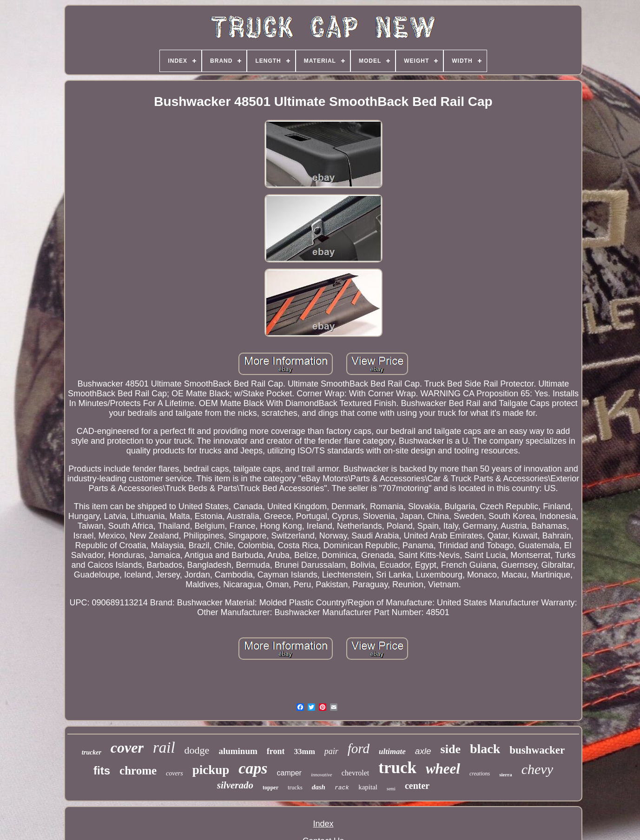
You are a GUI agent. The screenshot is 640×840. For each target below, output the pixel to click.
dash (319, 787)
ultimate (392, 751)
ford (359, 748)
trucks (295, 787)
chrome (138, 771)
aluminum (238, 751)
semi (391, 789)
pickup (211, 770)
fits (102, 771)
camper (289, 773)
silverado (235, 785)
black (485, 749)
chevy (537, 769)
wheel (443, 769)
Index (323, 824)
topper (271, 787)
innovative (322, 774)
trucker (92, 752)
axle (423, 751)
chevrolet (356, 773)
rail (164, 748)
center (417, 786)
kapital (368, 787)
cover (127, 748)
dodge (197, 750)
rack (342, 788)
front (276, 751)
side (451, 749)
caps (253, 768)
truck (397, 768)
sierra (505, 774)
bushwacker (537, 750)
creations (480, 774)
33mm (304, 751)
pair (331, 751)
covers (175, 773)
